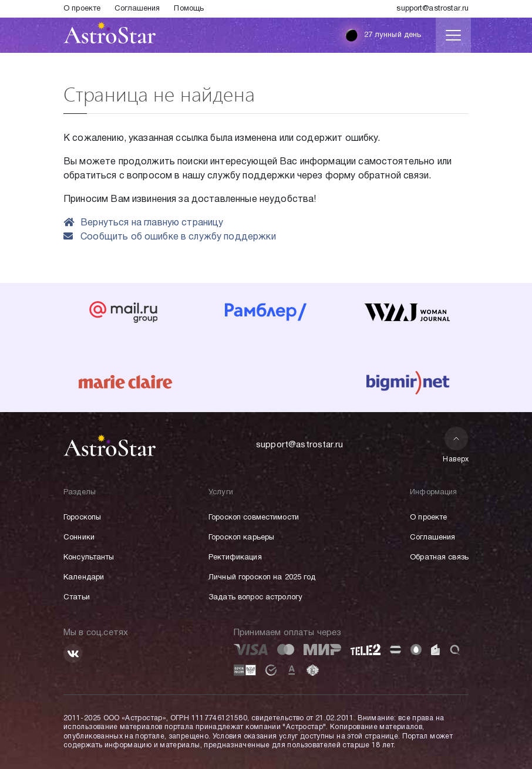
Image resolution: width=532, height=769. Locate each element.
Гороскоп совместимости (254, 518)
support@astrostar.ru (432, 9)
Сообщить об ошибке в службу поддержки (170, 237)
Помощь (189, 9)
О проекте (82, 9)
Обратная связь (439, 558)
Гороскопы (82, 518)
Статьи (77, 598)
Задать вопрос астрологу (255, 598)
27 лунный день (380, 35)
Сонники (79, 538)
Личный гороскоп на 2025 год (262, 578)
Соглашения (137, 9)
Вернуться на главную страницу (144, 223)
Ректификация (235, 558)
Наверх (456, 445)
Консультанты (89, 558)
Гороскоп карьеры (241, 538)
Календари (84, 578)
